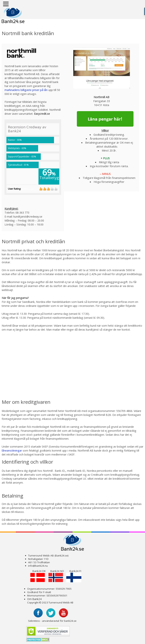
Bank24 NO (56, 576)
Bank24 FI (74, 576)
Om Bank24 (34, 599)
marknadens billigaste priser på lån (26, 90)
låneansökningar (12, 450)
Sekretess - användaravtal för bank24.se (52, 621)
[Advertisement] (49, 362)
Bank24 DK (38, 576)
